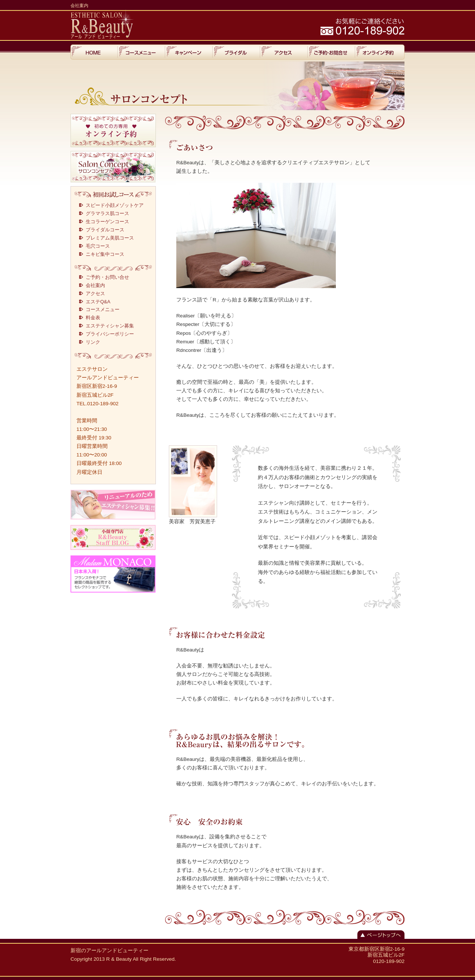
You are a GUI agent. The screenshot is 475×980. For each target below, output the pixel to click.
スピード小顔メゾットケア (115, 205)
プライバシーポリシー (110, 334)
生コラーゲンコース (107, 222)
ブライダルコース (105, 230)
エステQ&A (98, 302)
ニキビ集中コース (105, 254)
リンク (93, 342)
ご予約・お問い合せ (107, 277)
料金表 (93, 318)
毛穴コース (98, 246)
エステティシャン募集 (110, 326)
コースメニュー (103, 309)
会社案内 (95, 285)
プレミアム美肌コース (110, 238)
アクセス (95, 293)
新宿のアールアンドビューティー (109, 951)
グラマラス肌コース (107, 213)
